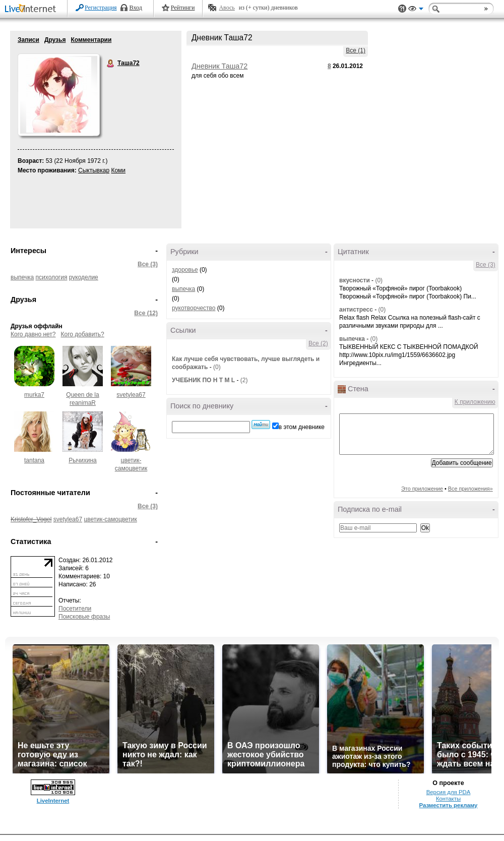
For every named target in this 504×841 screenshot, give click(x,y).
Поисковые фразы (84, 617)
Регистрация (101, 8)
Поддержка (402, 9)
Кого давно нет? (33, 334)
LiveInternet (32, 9)
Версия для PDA (449, 792)
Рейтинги (183, 8)
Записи (28, 40)
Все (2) (318, 343)
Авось (227, 8)
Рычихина (83, 460)
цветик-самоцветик (110, 519)
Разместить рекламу (449, 805)
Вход (136, 8)
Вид (416, 10)
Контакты (448, 799)
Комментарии (91, 40)
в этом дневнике (302, 427)
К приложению (475, 402)
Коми (118, 170)
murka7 (34, 395)
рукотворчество (194, 308)
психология (52, 277)
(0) (217, 367)
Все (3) (148, 264)
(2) (244, 380)
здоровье (185, 270)
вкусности (355, 280)
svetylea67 (131, 395)
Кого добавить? (83, 334)
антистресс (356, 310)
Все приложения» (470, 489)
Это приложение (422, 489)
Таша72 (111, 64)
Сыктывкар (94, 170)
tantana (34, 460)
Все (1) (356, 50)
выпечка (22, 277)
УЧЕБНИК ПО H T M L (203, 380)
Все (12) (146, 313)
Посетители (75, 609)
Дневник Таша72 (219, 66)
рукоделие (84, 277)
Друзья (55, 40)
